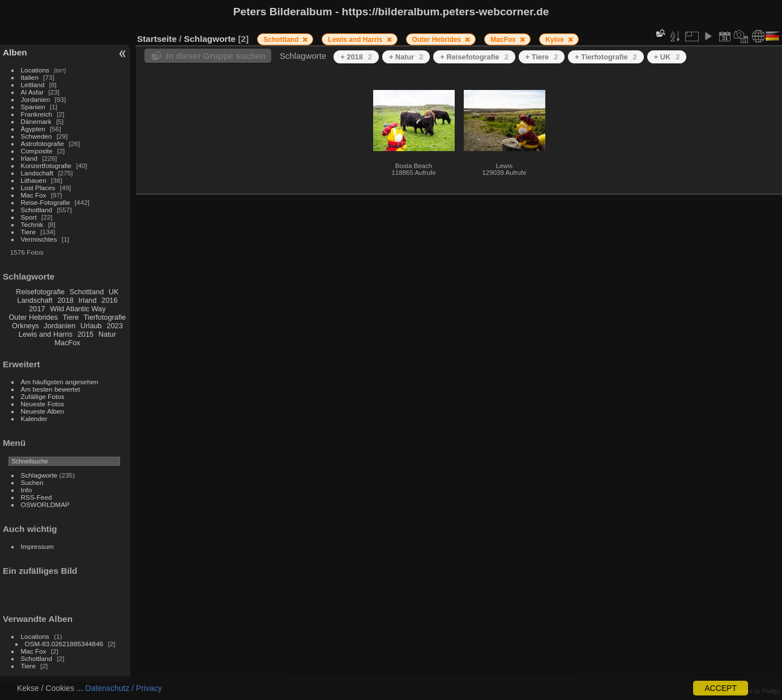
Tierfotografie (105, 317)
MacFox (67, 343)
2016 (109, 300)
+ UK (667, 57)
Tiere (28, 232)
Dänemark (36, 121)
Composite (37, 151)
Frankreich (37, 114)
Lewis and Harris (46, 334)
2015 (86, 334)
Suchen (32, 482)
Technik (32, 224)
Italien (30, 77)
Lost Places (38, 188)
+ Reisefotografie (474, 57)
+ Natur (406, 57)
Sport (29, 217)
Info (27, 490)
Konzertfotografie (46, 166)
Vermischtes (39, 239)
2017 (37, 309)
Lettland (33, 85)
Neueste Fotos (43, 404)
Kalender (34, 418)
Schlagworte (39, 475)
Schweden (37, 136)
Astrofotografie (43, 143)
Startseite (157, 39)
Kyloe (555, 40)
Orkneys (25, 326)
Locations (35, 70)
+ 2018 (356, 57)
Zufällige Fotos (43, 396)
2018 (65, 300)
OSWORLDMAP (45, 504)
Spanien (33, 107)
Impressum (37, 546)
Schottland (37, 210)
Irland (29, 158)
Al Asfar (33, 92)
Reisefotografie (40, 292)
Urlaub (91, 326)
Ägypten (33, 129)
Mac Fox (34, 195)
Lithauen (34, 180)
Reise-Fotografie (46, 202)
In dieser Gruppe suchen (216, 56)
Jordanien (36, 99)
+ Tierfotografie (606, 57)
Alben (15, 52)
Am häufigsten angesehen (60, 382)
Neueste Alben (43, 411)
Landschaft (37, 173)
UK (114, 292)
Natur (107, 334)
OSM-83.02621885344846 (64, 644)
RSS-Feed (37, 497)
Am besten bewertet (51, 389)
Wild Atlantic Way (78, 309)
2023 (114, 326)
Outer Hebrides (33, 317)
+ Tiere (542, 57)
